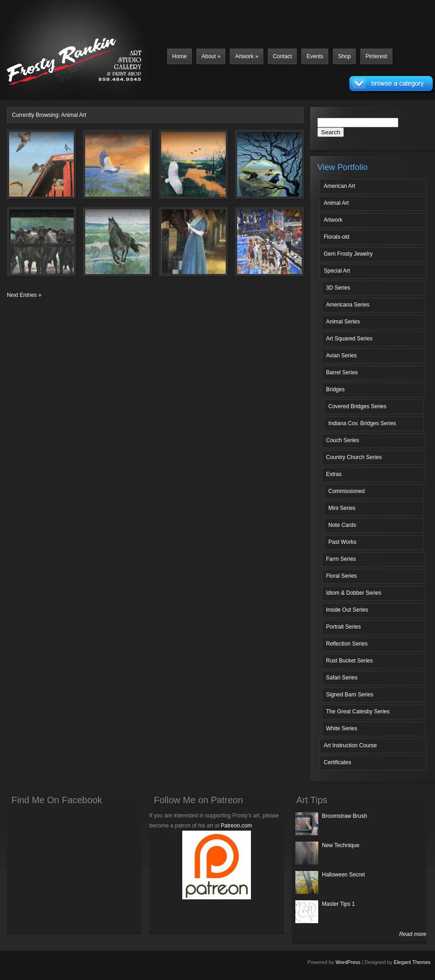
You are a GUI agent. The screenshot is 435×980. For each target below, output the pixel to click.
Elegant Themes (412, 962)
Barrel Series (342, 372)
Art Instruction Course (350, 745)
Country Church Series (354, 457)
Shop (344, 56)
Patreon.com (236, 826)
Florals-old (337, 237)
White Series (342, 728)
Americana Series (348, 305)
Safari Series (342, 678)
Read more (413, 934)
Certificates (337, 762)
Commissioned (346, 491)
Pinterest (376, 56)
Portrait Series (343, 627)
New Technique (341, 845)
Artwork (247, 56)
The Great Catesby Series (358, 712)
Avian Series (341, 356)
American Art (340, 186)
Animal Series (343, 322)
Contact (282, 56)
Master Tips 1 (338, 904)
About (211, 56)
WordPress (348, 962)
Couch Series (343, 440)
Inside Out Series (347, 610)
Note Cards (342, 525)
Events (315, 56)
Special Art (337, 271)
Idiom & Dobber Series (354, 593)
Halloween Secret (343, 875)
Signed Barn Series (350, 695)
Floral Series (341, 576)
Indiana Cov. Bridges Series (362, 423)
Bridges (335, 389)
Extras (334, 474)
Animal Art (336, 203)
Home (179, 56)
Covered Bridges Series (357, 406)
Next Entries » (24, 295)
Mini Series (342, 508)
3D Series (338, 288)
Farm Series (341, 559)
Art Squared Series (349, 339)
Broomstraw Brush (345, 816)
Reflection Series (347, 644)
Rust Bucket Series (349, 661)
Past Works (342, 542)
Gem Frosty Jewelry (348, 254)
